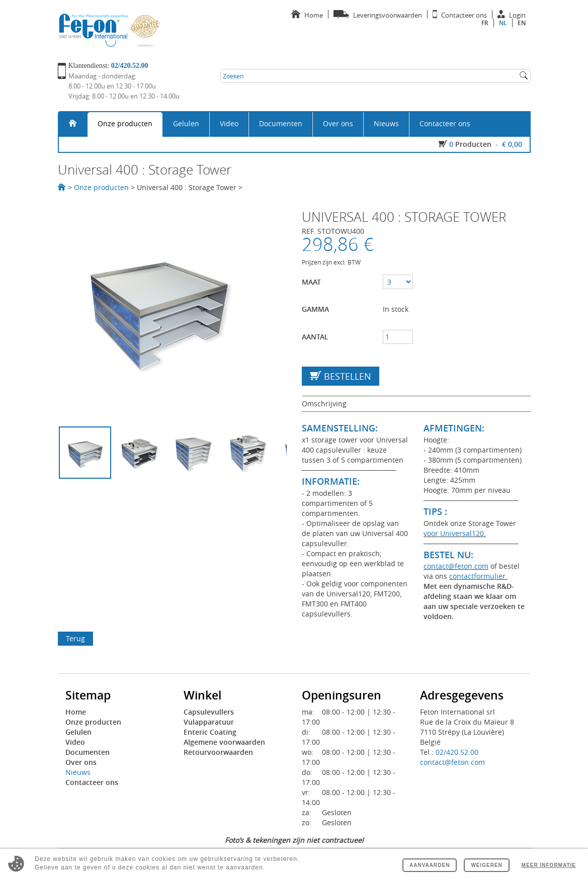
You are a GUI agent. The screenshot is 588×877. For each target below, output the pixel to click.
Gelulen (186, 123)
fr (485, 23)
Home (76, 712)
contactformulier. (478, 576)
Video (229, 123)
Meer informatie (549, 865)
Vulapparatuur (209, 722)
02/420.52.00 (457, 752)
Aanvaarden (430, 865)
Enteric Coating (210, 732)
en (522, 23)
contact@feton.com (456, 566)
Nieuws (386, 123)
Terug (75, 638)
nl (503, 23)
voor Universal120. (455, 533)
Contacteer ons (445, 123)
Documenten (281, 123)
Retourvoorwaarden (218, 752)
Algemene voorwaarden (224, 742)
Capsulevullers (209, 712)
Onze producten (125, 123)
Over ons (338, 123)
